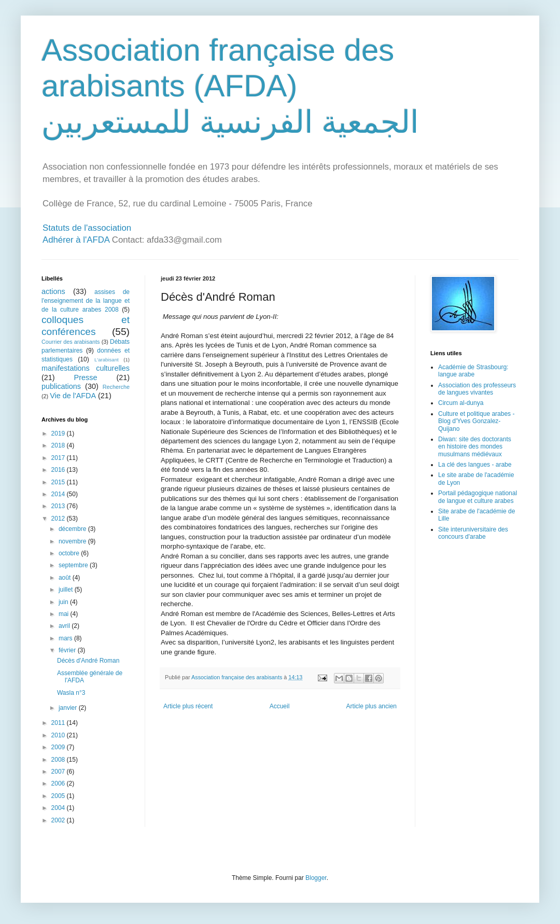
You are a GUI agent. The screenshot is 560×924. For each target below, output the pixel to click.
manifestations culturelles (86, 368)
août (66, 578)
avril (65, 626)
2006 (59, 783)
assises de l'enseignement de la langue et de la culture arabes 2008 (86, 301)
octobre (70, 553)
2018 (59, 445)
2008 (59, 760)
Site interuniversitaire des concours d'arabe (473, 533)
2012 (59, 519)
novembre (73, 541)
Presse (86, 377)
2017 (59, 458)
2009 (59, 747)
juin (64, 602)
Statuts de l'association (87, 228)
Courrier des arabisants (71, 342)
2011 (59, 723)
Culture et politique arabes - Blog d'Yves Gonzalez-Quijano (476, 421)
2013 (59, 506)
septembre (74, 565)
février (68, 650)
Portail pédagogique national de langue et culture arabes (478, 497)
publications (61, 386)
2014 (59, 494)
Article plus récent (188, 706)
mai (65, 614)
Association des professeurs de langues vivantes (477, 389)
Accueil (280, 706)
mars (66, 638)
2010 (59, 735)
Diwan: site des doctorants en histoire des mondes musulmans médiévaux (475, 447)
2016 (59, 470)
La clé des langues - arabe (475, 465)
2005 (59, 796)
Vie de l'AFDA (73, 396)
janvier (69, 708)
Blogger (316, 878)
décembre (73, 529)
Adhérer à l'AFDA (76, 240)
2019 (59, 433)
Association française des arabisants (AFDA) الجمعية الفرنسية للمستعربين (230, 86)
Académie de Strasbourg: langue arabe (473, 371)
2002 (59, 820)
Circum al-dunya (461, 403)
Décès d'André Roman (88, 661)
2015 (59, 482)
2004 (59, 808)
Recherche (116, 387)
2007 (59, 772)
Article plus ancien (372, 706)
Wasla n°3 (71, 693)
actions (53, 291)
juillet (67, 590)
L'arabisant (107, 360)
